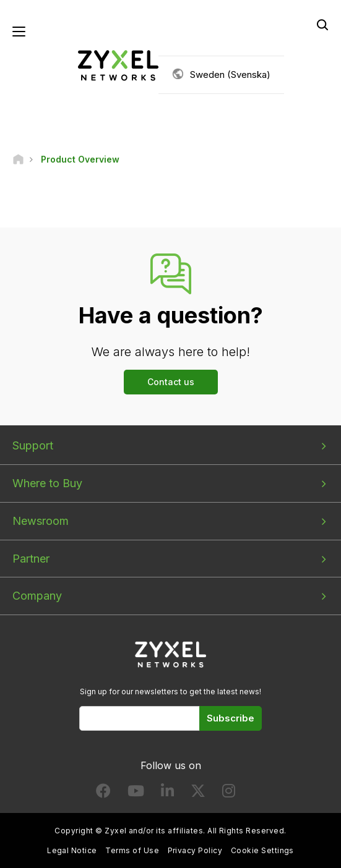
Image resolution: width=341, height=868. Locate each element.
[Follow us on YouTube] (136, 794)
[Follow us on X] (198, 794)
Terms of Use (132, 850)
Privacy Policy (195, 850)
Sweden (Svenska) (230, 74)
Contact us (171, 382)
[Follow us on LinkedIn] (167, 794)
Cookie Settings (262, 850)
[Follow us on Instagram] (229, 794)
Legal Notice (72, 850)
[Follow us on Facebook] (103, 794)
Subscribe (231, 718)
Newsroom (41, 521)
